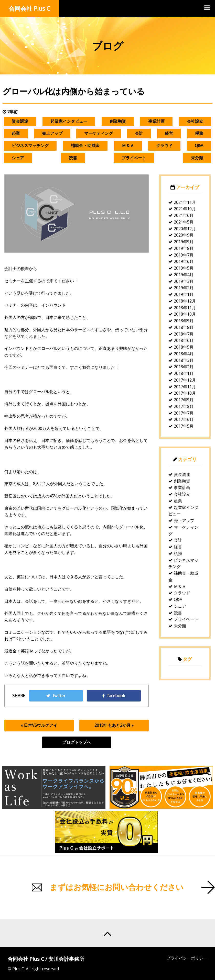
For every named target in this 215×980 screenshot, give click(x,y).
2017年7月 (184, 413)
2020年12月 (185, 229)
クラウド (164, 146)
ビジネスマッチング (30, 146)
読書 (73, 158)
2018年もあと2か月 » (114, 725)
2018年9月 (184, 321)
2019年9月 (184, 242)
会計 (139, 133)
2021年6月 (184, 215)
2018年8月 (184, 327)
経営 (169, 133)
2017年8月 (184, 406)
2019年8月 (184, 248)
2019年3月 (184, 281)
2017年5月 (184, 426)
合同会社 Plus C (29, 8)
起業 (16, 133)
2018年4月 (184, 354)
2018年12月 (185, 301)
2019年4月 (184, 275)
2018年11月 (185, 308)
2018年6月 (184, 340)
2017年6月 (184, 419)
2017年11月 (185, 387)
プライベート (134, 158)
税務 (199, 133)
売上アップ (52, 133)
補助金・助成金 (85, 146)
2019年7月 (184, 255)
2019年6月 (184, 261)
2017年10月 (185, 393)
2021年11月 (185, 202)
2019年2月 (184, 288)
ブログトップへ (77, 742)
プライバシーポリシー (187, 958)
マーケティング (99, 133)
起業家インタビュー (69, 121)
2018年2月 (184, 367)
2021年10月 (185, 209)
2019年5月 (184, 268)
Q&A (199, 146)
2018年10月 (185, 314)
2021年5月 (184, 222)
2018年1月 (184, 373)
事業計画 (156, 121)
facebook (114, 696)
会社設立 (195, 121)
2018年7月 (184, 334)
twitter (56, 696)
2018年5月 (184, 347)
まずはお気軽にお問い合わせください (117, 887)
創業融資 (118, 121)
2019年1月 (184, 294)
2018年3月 (184, 360)
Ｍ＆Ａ (128, 146)
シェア (18, 158)
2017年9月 (184, 400)
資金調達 (20, 121)
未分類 (197, 158)
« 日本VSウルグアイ (39, 725)
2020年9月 (184, 235)
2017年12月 (185, 380)
